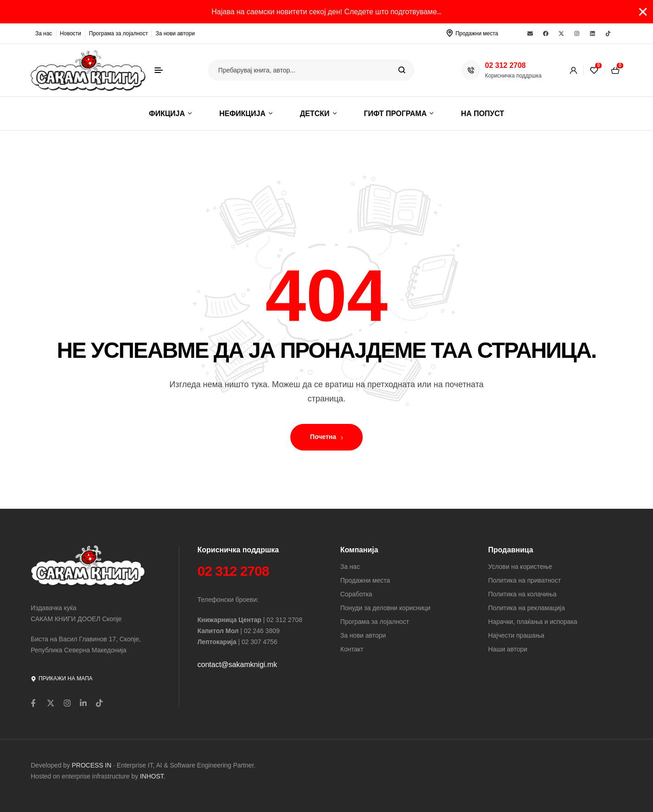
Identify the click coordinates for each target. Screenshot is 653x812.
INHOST (152, 776)
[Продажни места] (449, 33)
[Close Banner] (643, 12)
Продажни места (477, 33)
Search (402, 70)
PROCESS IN (93, 765)
